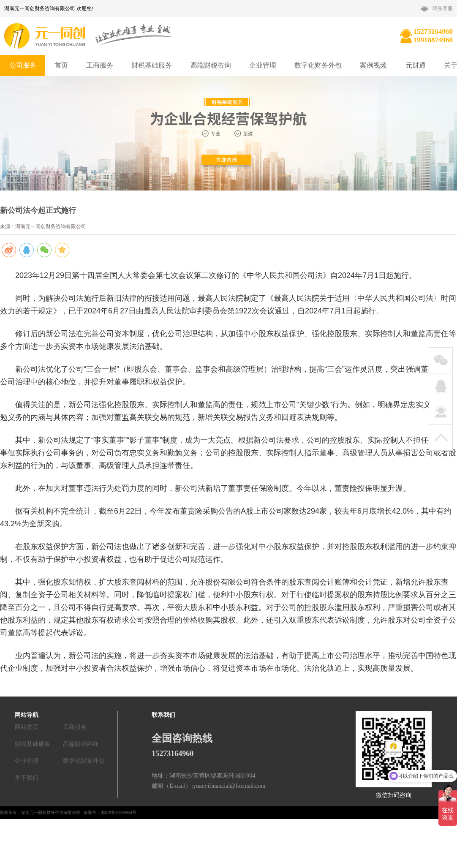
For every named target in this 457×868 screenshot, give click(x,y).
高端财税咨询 (211, 65)
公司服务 (23, 65)
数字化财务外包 (318, 65)
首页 (61, 65)
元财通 (416, 65)
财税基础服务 (152, 65)
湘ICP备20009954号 (119, 812)
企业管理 (263, 65)
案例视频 (373, 65)
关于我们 (27, 778)
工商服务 (100, 65)
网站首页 (27, 727)
